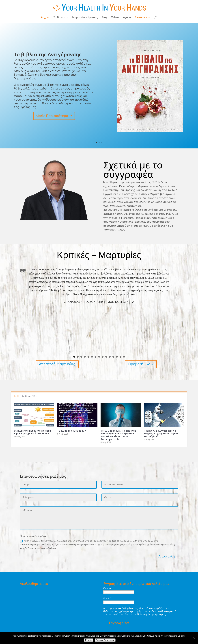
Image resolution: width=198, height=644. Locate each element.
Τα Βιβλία (59, 17)
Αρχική (45, 17)
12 (113, 357)
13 (117, 357)
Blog (105, 17)
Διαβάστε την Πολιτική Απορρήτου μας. (143, 615)
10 (106, 357)
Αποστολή (167, 556)
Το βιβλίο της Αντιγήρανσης (48, 54)
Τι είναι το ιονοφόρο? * (72, 431)
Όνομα (107, 589)
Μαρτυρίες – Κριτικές (85, 17)
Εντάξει (89, 640)
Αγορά (127, 17)
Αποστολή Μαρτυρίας (57, 364)
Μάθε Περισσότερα (52, 116)
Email (107, 599)
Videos (115, 17)
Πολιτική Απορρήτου (105, 640)
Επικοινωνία (142, 17)
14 (120, 357)
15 (124, 357)
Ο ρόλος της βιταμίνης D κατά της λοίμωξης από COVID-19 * (32, 432)
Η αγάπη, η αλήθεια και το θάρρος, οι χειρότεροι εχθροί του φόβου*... (162, 434)
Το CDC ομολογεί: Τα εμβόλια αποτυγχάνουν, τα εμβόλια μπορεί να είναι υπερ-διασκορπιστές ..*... (118, 435)
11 (110, 357)
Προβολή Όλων (141, 364)
